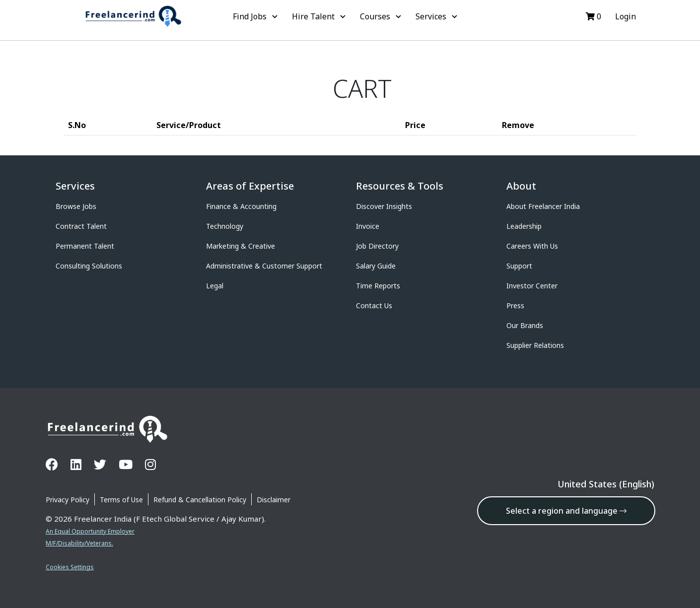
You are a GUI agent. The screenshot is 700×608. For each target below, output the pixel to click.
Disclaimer (274, 500)
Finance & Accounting (241, 206)
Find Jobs (256, 16)
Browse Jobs (76, 206)
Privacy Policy (68, 500)
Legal (215, 286)
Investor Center (532, 286)
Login (625, 16)
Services (438, 16)
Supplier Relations (535, 345)
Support (519, 266)
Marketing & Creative (241, 246)
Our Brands (525, 325)
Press (515, 305)
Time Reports (378, 286)
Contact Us (374, 305)
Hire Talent (320, 16)
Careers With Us (532, 246)
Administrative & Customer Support (264, 266)
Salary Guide (376, 266)
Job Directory (377, 246)
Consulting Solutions (89, 266)
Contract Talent (81, 226)
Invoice (368, 226)
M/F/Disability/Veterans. (79, 543)
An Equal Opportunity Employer (90, 531)
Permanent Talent (85, 246)
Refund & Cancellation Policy (200, 500)
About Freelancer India (543, 206)
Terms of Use (121, 500)
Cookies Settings (70, 567)
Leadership (524, 226)
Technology (225, 226)
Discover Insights (384, 206)
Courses (382, 16)
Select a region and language (566, 511)
